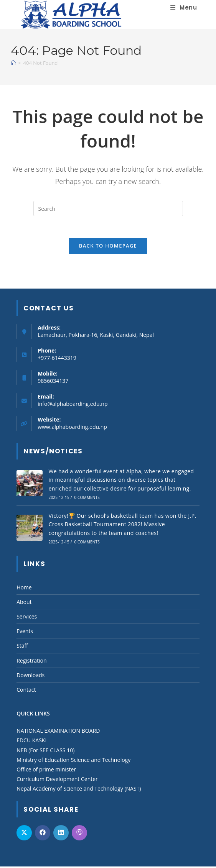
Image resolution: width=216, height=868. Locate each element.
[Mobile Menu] (184, 7)
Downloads (31, 677)
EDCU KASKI (31, 742)
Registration (31, 662)
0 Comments (86, 499)
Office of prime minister (46, 771)
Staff (22, 647)
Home (24, 589)
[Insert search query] (108, 208)
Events (25, 633)
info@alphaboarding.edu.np (73, 405)
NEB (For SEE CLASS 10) (45, 752)
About (24, 603)
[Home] (13, 63)
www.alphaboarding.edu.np (72, 428)
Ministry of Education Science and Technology (73, 761)
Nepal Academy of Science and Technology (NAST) (79, 790)
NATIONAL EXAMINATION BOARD (58, 733)
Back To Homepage (108, 247)
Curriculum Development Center (57, 781)
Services (27, 618)
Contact (26, 691)
